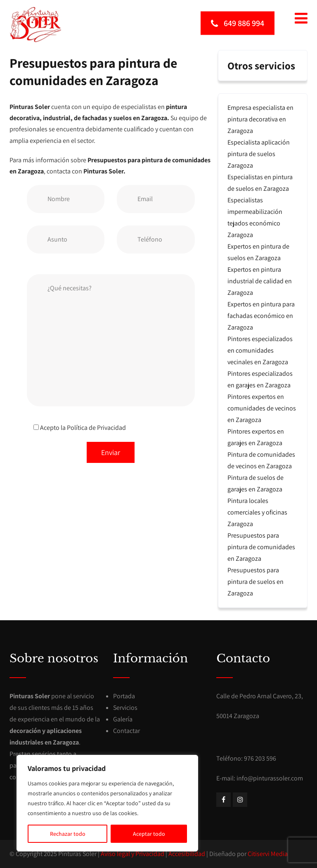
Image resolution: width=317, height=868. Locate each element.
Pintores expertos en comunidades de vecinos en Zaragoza (262, 408)
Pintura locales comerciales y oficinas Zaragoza (257, 512)
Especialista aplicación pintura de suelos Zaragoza (259, 154)
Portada (124, 696)
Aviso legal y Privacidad (132, 854)
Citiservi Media (268, 854)
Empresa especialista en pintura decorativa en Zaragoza (260, 119)
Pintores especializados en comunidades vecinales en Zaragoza (260, 350)
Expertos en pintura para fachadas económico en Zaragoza (261, 316)
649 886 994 (238, 23)
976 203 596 (260, 758)
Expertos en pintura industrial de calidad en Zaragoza (260, 281)
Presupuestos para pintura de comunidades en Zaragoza (261, 547)
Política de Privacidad (96, 428)
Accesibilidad (187, 854)
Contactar (127, 731)
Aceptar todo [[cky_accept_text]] (149, 834)
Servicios (125, 708)
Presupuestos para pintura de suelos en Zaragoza (255, 582)
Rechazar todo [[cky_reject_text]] (68, 834)
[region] (107, 803)
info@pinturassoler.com (270, 778)
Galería (123, 719)
